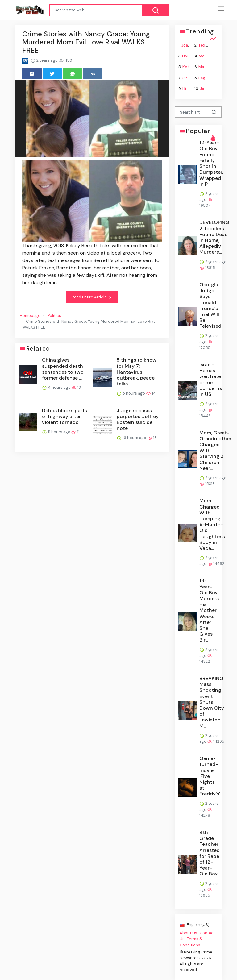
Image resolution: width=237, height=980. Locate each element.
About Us (188, 933)
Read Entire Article (92, 297)
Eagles (205, 78)
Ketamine (191, 67)
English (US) (195, 925)
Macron (206, 67)
